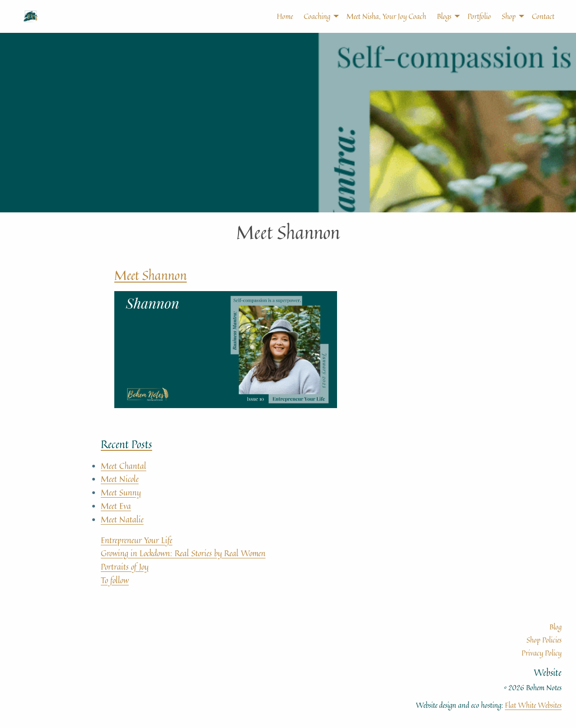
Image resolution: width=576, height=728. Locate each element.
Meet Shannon (151, 275)
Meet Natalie (122, 519)
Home (285, 16)
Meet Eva (116, 506)
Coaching (317, 16)
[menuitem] (279, 16)
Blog (556, 627)
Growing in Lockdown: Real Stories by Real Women (183, 553)
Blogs (444, 16)
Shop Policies (544, 640)
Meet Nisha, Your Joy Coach (386, 16)
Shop (509, 16)
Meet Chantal (124, 466)
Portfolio (479, 16)
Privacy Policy (542, 653)
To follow (115, 580)
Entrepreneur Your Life (137, 540)
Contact (543, 16)
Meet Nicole (120, 479)
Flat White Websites (533, 705)
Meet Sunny (121, 492)
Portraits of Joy (125, 566)
